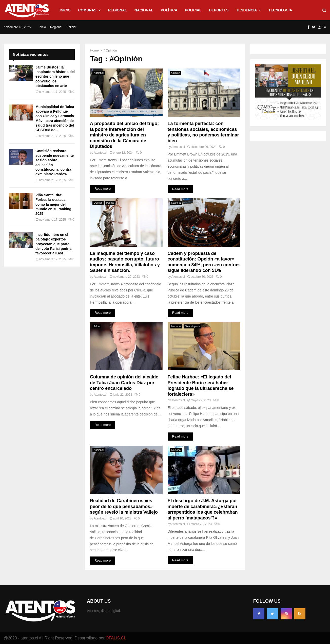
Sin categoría (192, 326)
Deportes (219, 10)
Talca (97, 326)
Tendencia (246, 10)
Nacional (144, 10)
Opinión (176, 73)
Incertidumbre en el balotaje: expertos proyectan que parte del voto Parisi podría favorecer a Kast (53, 244)
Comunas (87, 10)
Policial (193, 10)
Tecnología (280, 10)
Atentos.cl (100, 153)
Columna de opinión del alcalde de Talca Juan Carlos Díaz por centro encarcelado (124, 383)
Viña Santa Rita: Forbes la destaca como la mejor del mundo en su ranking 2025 (53, 204)
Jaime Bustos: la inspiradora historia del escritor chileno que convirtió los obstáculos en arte (55, 76)
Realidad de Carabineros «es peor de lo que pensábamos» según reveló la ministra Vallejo (124, 506)
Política (169, 10)
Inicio (65, 10)
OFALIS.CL (116, 638)
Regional (118, 10)
